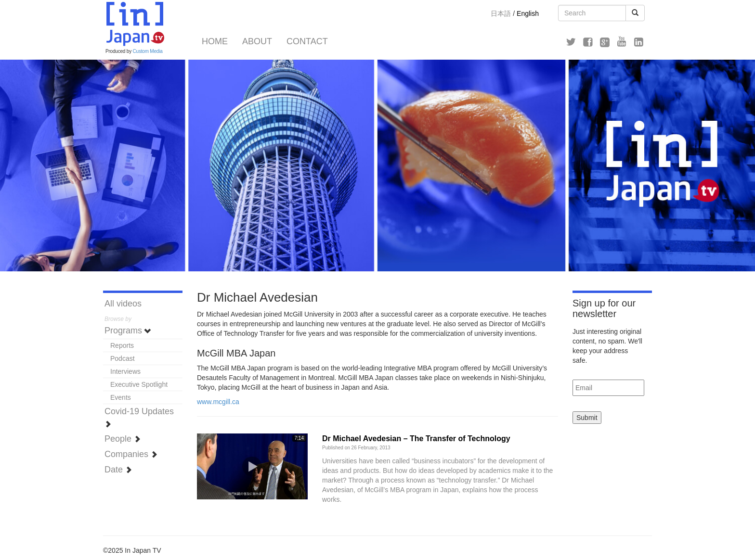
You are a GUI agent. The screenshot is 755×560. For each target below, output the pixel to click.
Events (121, 397)
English (528, 13)
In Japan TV (134, 24)
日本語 (501, 13)
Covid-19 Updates (139, 417)
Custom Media (148, 51)
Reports (122, 345)
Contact (307, 41)
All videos (123, 304)
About (257, 41)
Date (118, 470)
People (123, 439)
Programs (128, 331)
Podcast (123, 358)
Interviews (125, 371)
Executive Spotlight (139, 384)
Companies (131, 454)
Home (215, 41)
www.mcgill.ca (218, 402)
